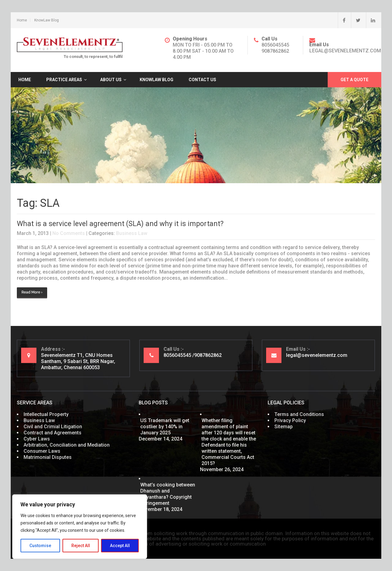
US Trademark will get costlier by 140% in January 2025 (165, 427)
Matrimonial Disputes (48, 457)
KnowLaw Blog (47, 20)
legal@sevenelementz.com (345, 51)
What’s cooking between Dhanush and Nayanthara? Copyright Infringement (168, 494)
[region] (80, 527)
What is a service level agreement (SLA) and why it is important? (120, 224)
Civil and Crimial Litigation (53, 427)
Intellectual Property (46, 414)
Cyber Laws (37, 439)
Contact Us (202, 80)
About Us (111, 80)
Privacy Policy (290, 420)
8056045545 (275, 45)
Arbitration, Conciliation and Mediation (67, 445)
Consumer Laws (42, 451)
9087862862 (275, 51)
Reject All (81, 546)
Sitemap (284, 427)
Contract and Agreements (53, 433)
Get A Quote (354, 80)
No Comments (69, 233)
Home (22, 20)
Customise (40, 546)
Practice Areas (64, 80)
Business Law (132, 233)
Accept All (120, 546)
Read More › (32, 292)
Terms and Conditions (299, 414)
